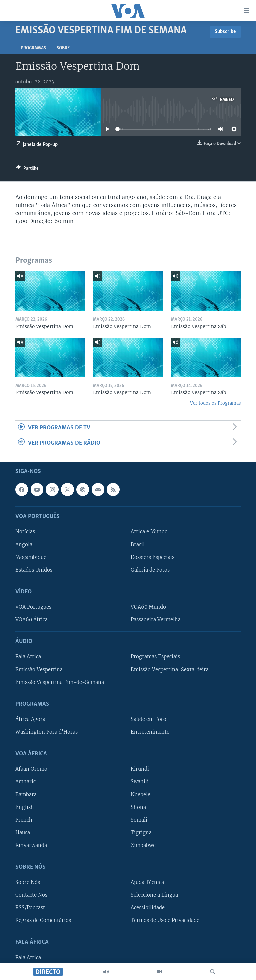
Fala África (28, 657)
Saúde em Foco (148, 719)
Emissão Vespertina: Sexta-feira (170, 669)
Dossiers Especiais (152, 557)
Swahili (140, 782)
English (25, 807)
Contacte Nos (31, 895)
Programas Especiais (155, 657)
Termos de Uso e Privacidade (165, 920)
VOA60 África (31, 620)
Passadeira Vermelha (156, 620)
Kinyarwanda (31, 845)
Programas (33, 48)
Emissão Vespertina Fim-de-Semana (60, 682)
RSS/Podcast (30, 908)
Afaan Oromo (31, 769)
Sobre (63, 48)
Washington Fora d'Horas (46, 732)
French (24, 820)
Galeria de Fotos (150, 570)
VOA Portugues (33, 607)
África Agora (30, 719)
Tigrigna (141, 833)
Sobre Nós (28, 882)
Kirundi (140, 769)
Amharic (25, 782)
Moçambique (31, 557)
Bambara (26, 794)
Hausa (23, 833)
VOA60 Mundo (148, 607)
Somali (139, 820)
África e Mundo (149, 532)
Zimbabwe (143, 845)
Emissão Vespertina (39, 669)
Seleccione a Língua (154, 895)
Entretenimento (150, 732)
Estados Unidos (34, 570)
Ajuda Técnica (147, 882)
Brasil (138, 544)
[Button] (27, 169)
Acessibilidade (148, 908)
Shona (138, 807)
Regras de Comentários (43, 920)
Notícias (25, 532)
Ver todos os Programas (215, 403)
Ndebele (140, 794)
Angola (24, 544)
